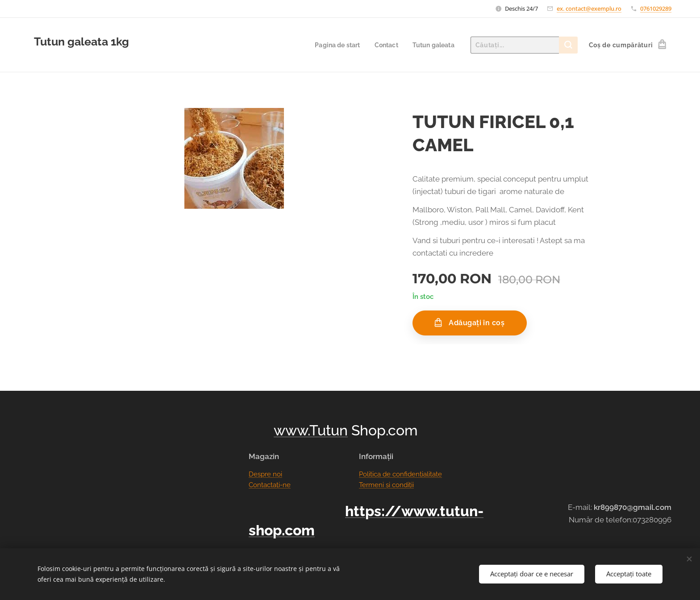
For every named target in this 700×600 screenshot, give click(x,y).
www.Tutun (311, 430)
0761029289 (656, 8)
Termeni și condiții (386, 485)
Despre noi (265, 474)
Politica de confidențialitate (400, 474)
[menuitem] (333, 45)
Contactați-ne (270, 485)
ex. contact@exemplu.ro (589, 8)
